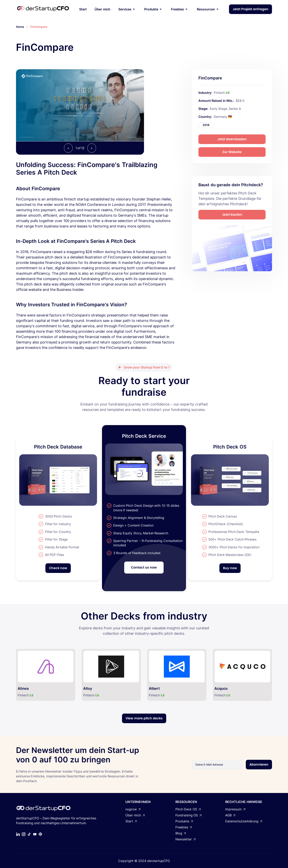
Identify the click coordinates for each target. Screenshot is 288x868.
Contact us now (144, 567)
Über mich (102, 9)
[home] (43, 9)
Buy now (230, 568)
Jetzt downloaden (232, 139)
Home (20, 27)
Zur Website (232, 152)
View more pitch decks (144, 718)
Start (83, 9)
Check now (58, 568)
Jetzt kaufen (232, 215)
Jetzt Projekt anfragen (250, 9)
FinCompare (39, 27)
